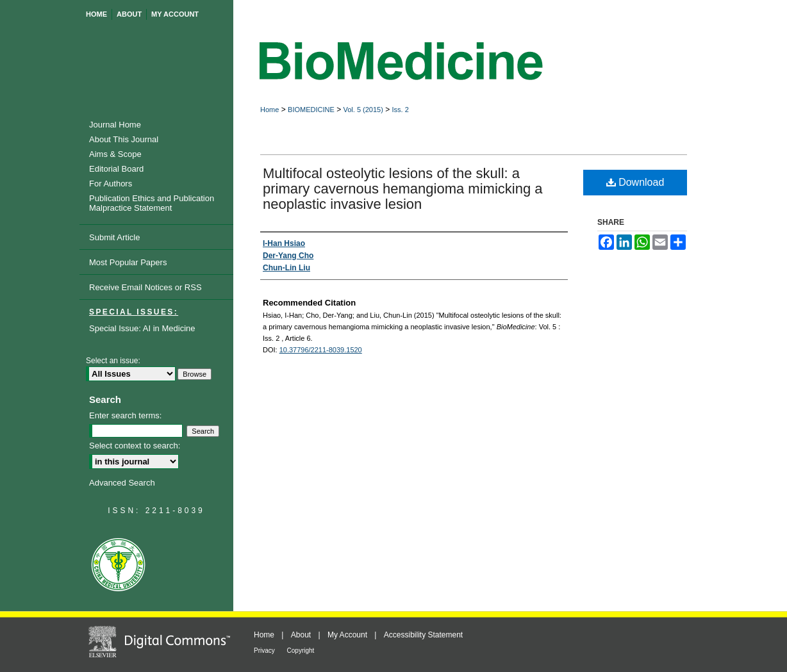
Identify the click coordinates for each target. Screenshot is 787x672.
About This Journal (124, 139)
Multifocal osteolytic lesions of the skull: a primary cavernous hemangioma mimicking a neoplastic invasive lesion (403, 189)
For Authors (111, 184)
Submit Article (114, 237)
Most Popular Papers (128, 262)
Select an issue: (113, 361)
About (302, 635)
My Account (348, 635)
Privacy (265, 651)
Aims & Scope (115, 154)
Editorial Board (116, 169)
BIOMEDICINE (311, 110)
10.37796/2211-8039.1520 (321, 350)
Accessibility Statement (423, 635)
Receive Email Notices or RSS (145, 287)
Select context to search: (135, 446)
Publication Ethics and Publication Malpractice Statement (152, 203)
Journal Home (115, 125)
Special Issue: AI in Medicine (142, 328)
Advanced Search (122, 483)
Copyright (301, 651)
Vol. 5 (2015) (363, 110)
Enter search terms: (125, 415)
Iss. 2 (401, 110)
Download (635, 182)
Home (269, 110)
